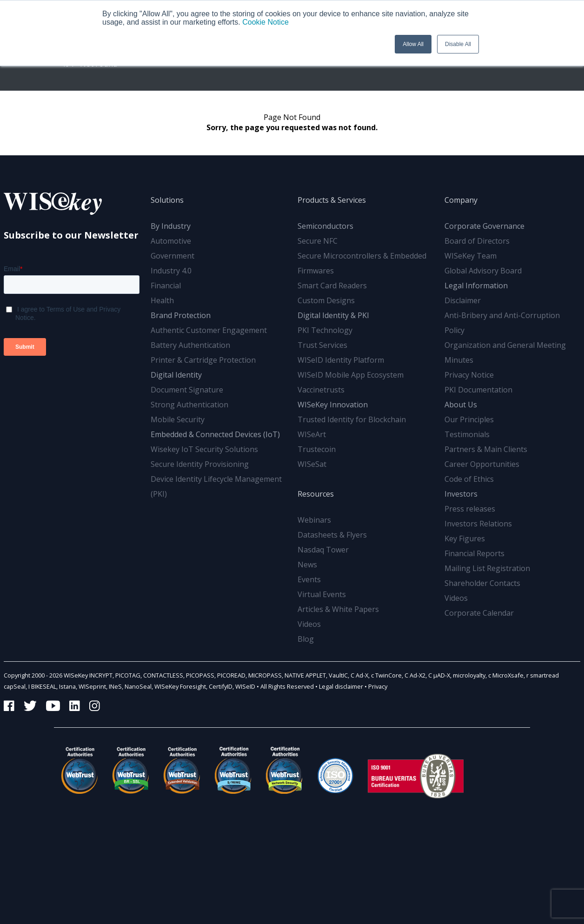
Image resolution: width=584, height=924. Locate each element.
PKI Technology (325, 330)
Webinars (314, 520)
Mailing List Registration (487, 568)
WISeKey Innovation (333, 405)
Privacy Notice (469, 375)
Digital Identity (176, 375)
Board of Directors (477, 241)
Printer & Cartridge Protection (203, 360)
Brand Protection (181, 315)
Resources (316, 494)
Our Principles (469, 419)
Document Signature (187, 390)
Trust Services (322, 345)
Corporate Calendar (479, 613)
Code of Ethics (469, 479)
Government (173, 256)
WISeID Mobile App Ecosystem (351, 375)
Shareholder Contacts (482, 583)
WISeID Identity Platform (341, 360)
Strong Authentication (189, 405)
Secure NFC (318, 241)
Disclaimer (463, 300)
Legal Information (476, 286)
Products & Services (332, 200)
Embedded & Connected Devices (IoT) (215, 434)
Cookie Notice (265, 22)
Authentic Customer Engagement (209, 330)
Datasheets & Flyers (332, 535)
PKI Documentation (478, 390)
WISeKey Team (471, 256)
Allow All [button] (413, 44)
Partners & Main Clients (486, 449)
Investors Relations (478, 524)
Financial (166, 286)
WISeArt (312, 434)
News (307, 565)
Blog (306, 639)
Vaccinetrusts (321, 390)
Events (309, 579)
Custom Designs (326, 300)
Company (461, 200)
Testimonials (467, 434)
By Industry (171, 226)
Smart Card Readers (332, 286)
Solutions (167, 200)
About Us (461, 405)
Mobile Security (178, 419)
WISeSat (312, 464)
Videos (309, 624)
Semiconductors (325, 226)
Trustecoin (317, 449)
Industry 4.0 (171, 271)
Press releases (470, 509)
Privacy (378, 686)
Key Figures (465, 538)
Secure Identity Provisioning (200, 464)
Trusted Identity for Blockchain (352, 419)
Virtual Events (322, 594)
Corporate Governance (484, 226)
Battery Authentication (190, 345)
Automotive (171, 241)
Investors (461, 494)
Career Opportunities (482, 464)
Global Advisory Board (483, 271)
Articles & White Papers (338, 609)
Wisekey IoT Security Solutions (204, 449)
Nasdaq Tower (323, 550)
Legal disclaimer (341, 686)
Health (162, 300)
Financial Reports (474, 553)
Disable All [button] (458, 44)
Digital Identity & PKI (333, 315)
